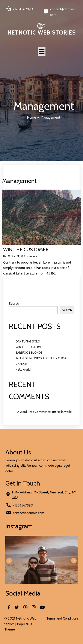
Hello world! (23, 370)
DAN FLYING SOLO (28, 341)
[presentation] (9, 561)
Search (14, 304)
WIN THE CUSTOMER (30, 347)
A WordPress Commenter (34, 412)
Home (32, 117)
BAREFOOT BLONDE (29, 353)
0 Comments (29, 256)
